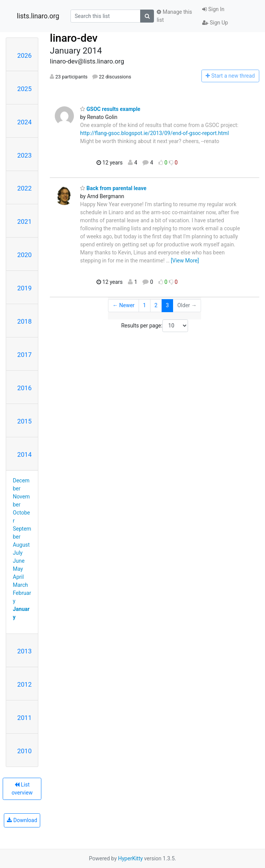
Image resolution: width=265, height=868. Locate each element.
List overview (22, 789)
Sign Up (215, 23)
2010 (25, 751)
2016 (25, 388)
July (18, 553)
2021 (25, 221)
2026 (25, 55)
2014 (25, 454)
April (19, 577)
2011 (25, 718)
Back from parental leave (113, 188)
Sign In (213, 9)
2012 (25, 684)
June (19, 561)
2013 (25, 651)
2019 (25, 288)
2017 (25, 355)
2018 (25, 321)
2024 (25, 122)
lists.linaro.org (38, 16)
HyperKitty (130, 858)
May (18, 569)
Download (22, 820)
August (21, 545)
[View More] (185, 261)
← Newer (124, 305)
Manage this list (174, 16)
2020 (25, 255)
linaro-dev (74, 38)
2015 (25, 421)
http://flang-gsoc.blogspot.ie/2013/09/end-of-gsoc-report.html (154, 133)
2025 (25, 89)
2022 (25, 188)
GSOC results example (110, 109)
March (21, 585)
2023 (25, 155)
